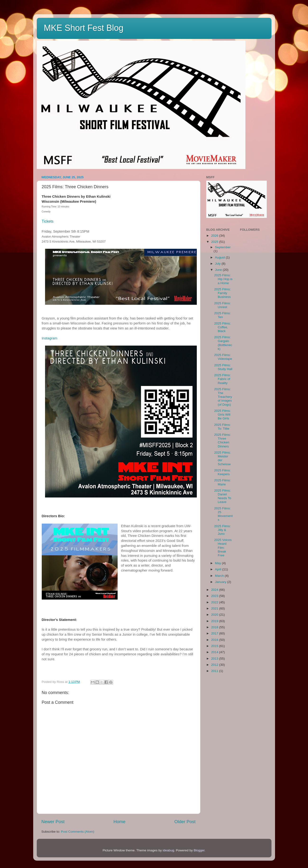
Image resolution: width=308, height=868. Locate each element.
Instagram (50, 338)
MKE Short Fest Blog (84, 28)
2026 (215, 236)
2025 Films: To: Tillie (222, 427)
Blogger (199, 850)
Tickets (48, 221)
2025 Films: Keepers (222, 472)
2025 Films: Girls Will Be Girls (222, 415)
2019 (215, 621)
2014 (215, 652)
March (220, 576)
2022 (215, 602)
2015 (215, 646)
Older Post (185, 822)
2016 (215, 640)
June (219, 270)
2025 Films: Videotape (223, 357)
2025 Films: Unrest (222, 305)
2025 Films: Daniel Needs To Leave (223, 496)
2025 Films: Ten (222, 315)
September (223, 247)
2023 (215, 596)
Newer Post (53, 822)
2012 (215, 665)
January (221, 582)
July (218, 264)
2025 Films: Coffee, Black (222, 327)
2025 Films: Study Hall (223, 367)
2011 (215, 671)
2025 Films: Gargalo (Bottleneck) (223, 343)
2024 (215, 590)
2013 (215, 659)
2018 (215, 627)
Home (120, 822)
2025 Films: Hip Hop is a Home (223, 279)
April (219, 569)
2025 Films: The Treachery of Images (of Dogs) (223, 397)
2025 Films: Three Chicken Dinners (222, 441)
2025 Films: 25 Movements (223, 514)
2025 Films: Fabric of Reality (222, 379)
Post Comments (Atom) (78, 832)
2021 (215, 608)
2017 (215, 633)
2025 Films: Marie (222, 482)
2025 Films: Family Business (222, 293)
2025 (215, 242)
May (218, 563)
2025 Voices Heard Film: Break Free (223, 548)
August (221, 257)
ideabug (168, 850)
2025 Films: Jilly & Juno (222, 530)
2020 (215, 615)
